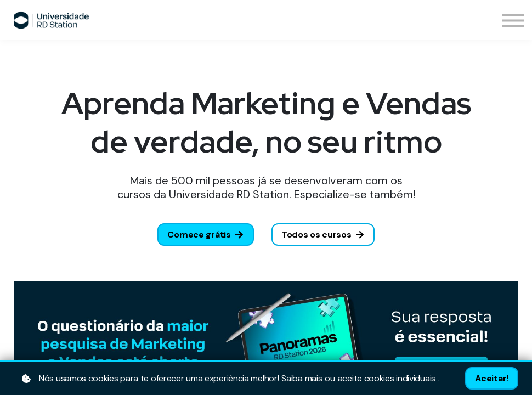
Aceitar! (492, 378)
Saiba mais (302, 379)
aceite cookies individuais (387, 379)
